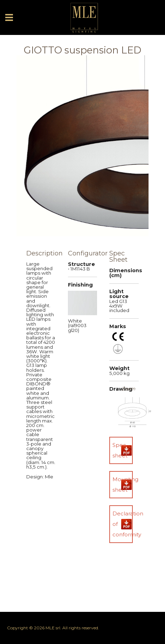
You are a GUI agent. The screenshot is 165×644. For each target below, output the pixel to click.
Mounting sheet (123, 484)
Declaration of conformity (123, 524)
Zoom (128, 389)
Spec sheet (120, 450)
